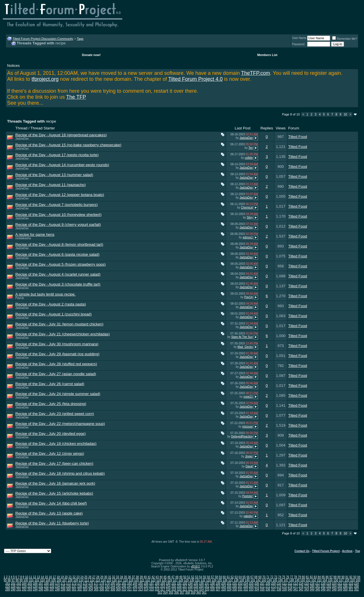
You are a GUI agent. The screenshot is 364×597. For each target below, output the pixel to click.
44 (161, 577)
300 (69, 589)
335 (262, 589)
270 (257, 586)
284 (334, 586)
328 (224, 589)
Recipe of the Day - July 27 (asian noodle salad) (56, 374)
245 (118, 586)
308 (113, 589)
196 (201, 583)
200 (224, 583)
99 (21, 580)
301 (74, 589)
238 (79, 586)
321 (185, 589)
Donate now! (91, 55)
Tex (251, 148)
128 (181, 580)
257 (185, 586)
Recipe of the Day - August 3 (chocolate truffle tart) (58, 284)
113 (98, 580)
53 (197, 577)
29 (102, 577)
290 (13, 589)
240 (91, 586)
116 (114, 580)
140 (247, 580)
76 (288, 577)
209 (273, 583)
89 (339, 577)
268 (246, 586)
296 (46, 589)
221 (340, 583)
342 (301, 589)
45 (165, 577)
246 (124, 586)
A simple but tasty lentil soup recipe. (45, 294)
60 (224, 577)
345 (318, 589)
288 (356, 586)
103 (43, 580)
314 (146, 589)
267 (240, 586)
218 (323, 583)
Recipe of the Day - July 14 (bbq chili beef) (51, 503)
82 (311, 577)
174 (79, 583)
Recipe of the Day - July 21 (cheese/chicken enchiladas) (63, 334)
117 (120, 580)
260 (201, 586)
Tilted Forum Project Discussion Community (43, 39)
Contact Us (302, 551)
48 (177, 577)
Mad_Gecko (245, 347)
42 (153, 577)
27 (94, 577)
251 (152, 586)
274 (279, 586)
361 (204, 593)
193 (185, 583)
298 (58, 589)
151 (308, 580)
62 (232, 577)
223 (351, 583)
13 (39, 577)
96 (9, 580)
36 (129, 577)
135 (220, 580)
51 (189, 577)
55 (205, 577)
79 (299, 577)
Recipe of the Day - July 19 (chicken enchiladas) (56, 444)
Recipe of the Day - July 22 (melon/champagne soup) (60, 424)
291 (19, 589)
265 (229, 586)
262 (213, 586)
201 (229, 583)
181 (118, 583)
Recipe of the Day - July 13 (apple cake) (49, 513)
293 (30, 589)
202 (235, 583)
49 (181, 577)
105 (54, 580)
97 (13, 580)
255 (174, 586)
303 (85, 589)
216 (312, 583)
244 (113, 586)
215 (307, 583)
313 (141, 589)
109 (76, 580)
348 (334, 589)
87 (331, 577)
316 (157, 589)
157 (341, 580)
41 (149, 577)
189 (163, 583)
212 (290, 583)
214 (301, 583)
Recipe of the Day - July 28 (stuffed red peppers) (56, 364)
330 (235, 589)
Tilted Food (298, 137)
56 (209, 577)
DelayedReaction (242, 436)
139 (242, 580)
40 (145, 577)
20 (66, 577)
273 (273, 586)
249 (141, 586)
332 (246, 589)
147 (286, 580)
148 (292, 580)
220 (334, 583)
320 (179, 589)
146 (281, 580)
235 (63, 586)
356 (176, 593)
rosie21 (248, 397)
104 (48, 580)
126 (170, 580)
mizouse (248, 426)
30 (106, 577)
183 (130, 583)
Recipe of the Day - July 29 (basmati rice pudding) (57, 354)
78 (296, 577)
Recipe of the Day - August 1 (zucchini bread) (53, 314)
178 (102, 583)
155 (330, 580)
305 (96, 589)
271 (262, 586)
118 (126, 580)
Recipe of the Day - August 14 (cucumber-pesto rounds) (62, 165)
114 (103, 580)
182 (124, 583)
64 (240, 577)
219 (329, 583)
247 (130, 586)
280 (312, 586)
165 (30, 583)
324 (201, 589)
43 (157, 577)
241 (96, 586)
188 (157, 583)
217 (318, 583)
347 (329, 589)
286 (345, 586)
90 (343, 577)
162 (13, 583)
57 (213, 577)
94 (359, 577)
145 (275, 580)
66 (248, 577)
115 (109, 580)
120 (137, 580)
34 (122, 577)
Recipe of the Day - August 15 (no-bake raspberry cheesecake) (68, 145)
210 (279, 583)
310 (124, 589)
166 (35, 583)
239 (85, 586)
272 (268, 586)
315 (152, 589)
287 (351, 586)
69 (260, 577)
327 (218, 589)
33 (118, 577)
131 (197, 580)
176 (91, 583)
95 (5, 580)
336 (268, 589)
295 (41, 589)
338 (279, 589)
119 (131, 580)
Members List (267, 55)
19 (62, 577)
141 (253, 580)
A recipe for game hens (35, 235)
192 (179, 583)
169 (52, 583)
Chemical (247, 207)
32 (114, 577)
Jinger (249, 456)
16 (50, 577)
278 (301, 586)
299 (63, 589)
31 (110, 577)
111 (87, 580)
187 (152, 583)
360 (199, 593)
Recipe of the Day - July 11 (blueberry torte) (52, 523)
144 (269, 580)
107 (65, 580)
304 (91, 589)
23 (78, 577)
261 (207, 586)
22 (74, 577)
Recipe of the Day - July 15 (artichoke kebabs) (54, 493)
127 (175, 580)
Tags (80, 39)
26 (90, 577)
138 (236, 580)
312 (135, 589)
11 (31, 577)
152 (314, 580)
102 (37, 580)
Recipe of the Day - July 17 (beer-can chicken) (54, 463)
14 (43, 577)
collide (249, 158)
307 (107, 589)
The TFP (76, 97)
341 (296, 589)
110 (81, 580)
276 (290, 586)
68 (256, 577)
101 (31, 580)
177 (96, 583)
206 (257, 583)
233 (52, 586)
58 (216, 577)
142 (258, 580)
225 (8, 586)
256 (179, 586)
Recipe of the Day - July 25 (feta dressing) (51, 404)
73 (276, 577)
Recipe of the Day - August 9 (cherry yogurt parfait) (58, 225)
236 (69, 586)
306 (102, 589)
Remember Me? (345, 39)
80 (303, 577)
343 (307, 589)
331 (240, 589)
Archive (347, 551)
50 (185, 577)
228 (24, 586)
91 (347, 577)
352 (356, 589)
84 (319, 577)
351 (351, 589)
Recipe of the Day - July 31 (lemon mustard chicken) (59, 324)
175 (85, 583)
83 (315, 577)
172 (69, 583)
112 (92, 580)
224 (356, 583)
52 (193, 577)
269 (251, 586)
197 (207, 583)
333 (251, 589)
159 (352, 580)
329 (229, 589)
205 (251, 583)
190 (168, 583)
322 (190, 589)
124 (159, 580)
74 (280, 577)
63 (236, 577)
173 (74, 583)
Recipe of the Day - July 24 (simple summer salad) (58, 394)
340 (290, 589)
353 (160, 593)
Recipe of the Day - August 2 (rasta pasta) (51, 304)
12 (35, 577)
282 (323, 586)
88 (335, 577)
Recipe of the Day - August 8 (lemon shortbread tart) (59, 244)
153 (319, 580)
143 (264, 580)
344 (312, 589)
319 (174, 589)
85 (323, 577)
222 (345, 583)
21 (70, 577)
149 (297, 580)
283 (329, 586)
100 (26, 580)
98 (17, 580)
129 (186, 580)
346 (323, 589)
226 (13, 586)
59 (220, 577)
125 (164, 580)
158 (347, 580)
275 (285, 586)
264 (224, 586)
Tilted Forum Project (326, 551)
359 (193, 593)
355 (171, 593)
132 (203, 580)
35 (126, 577)
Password (298, 44)
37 (133, 577)
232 (46, 586)
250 (146, 586)
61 (228, 577)
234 (58, 586)
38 (137, 577)
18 (58, 577)
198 (213, 583)
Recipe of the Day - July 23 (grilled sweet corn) (55, 414)
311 (130, 589)
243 (107, 586)
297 (52, 589)
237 (74, 586)
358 (188, 593)
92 (351, 577)
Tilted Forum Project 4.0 (196, 79)
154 (325, 580)
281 (318, 586)
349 (340, 589)
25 (86, 577)
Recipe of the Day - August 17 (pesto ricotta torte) (57, 155)
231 (41, 586)
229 (30, 586)
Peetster (248, 496)
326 (213, 589)
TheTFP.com (256, 73)
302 (79, 589)
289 (8, 589)
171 (63, 583)
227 (19, 586)
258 (190, 586)
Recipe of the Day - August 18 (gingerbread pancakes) (61, 135)
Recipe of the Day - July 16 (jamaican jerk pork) (55, 483)
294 (35, 589)
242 (102, 586)
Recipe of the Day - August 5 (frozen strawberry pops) (61, 264)
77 (292, 577)
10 (345, 114)
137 (231, 580)
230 (35, 586)
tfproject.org (45, 79)
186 (146, 583)
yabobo (248, 516)
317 (163, 589)
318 (168, 589)
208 (268, 583)
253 (163, 586)
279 (307, 586)
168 (46, 583)
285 (340, 586)
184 (135, 583)
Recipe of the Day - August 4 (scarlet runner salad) (58, 274)
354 (165, 593)
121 (142, 580)
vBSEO (196, 566)
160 (358, 580)
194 (190, 583)
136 (225, 580)
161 (8, 583)
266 (235, 586)
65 (244, 577)
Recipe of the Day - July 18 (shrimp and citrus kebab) (60, 473)
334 (257, 589)
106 (59, 580)
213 (296, 583)
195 (196, 583)
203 (240, 583)
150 (303, 580)
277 (296, 586)
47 (173, 577)
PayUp (20, 298)
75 (284, 577)
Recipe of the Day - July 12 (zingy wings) (50, 454)
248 (135, 586)
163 (19, 583)
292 (24, 589)
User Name (299, 38)
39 (141, 577)
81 (307, 577)
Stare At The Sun (242, 337)
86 (327, 577)
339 (285, 589)
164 (24, 583)
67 (252, 577)
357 (182, 593)
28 (98, 577)
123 (153, 580)
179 (107, 583)
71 (268, 577)
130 (192, 580)
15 (46, 577)
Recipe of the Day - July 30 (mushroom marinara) (57, 344)
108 (70, 580)
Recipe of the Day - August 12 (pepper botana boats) (60, 195)
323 (196, 589)
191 (174, 583)
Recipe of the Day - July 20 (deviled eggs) (50, 434)
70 (264, 577)
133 (209, 580)
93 (355, 577)
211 (285, 583)
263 (218, 586)
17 (54, 577)
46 (169, 577)
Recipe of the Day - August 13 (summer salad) (54, 175)
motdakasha (23, 238)
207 (262, 583)
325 (207, 589)
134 (214, 580)
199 (218, 583)
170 (58, 583)
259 (196, 586)
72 (272, 577)
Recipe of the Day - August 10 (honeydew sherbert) (58, 215)
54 (201, 577)
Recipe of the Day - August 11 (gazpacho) (50, 185)
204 (246, 583)
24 (82, 577)
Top (357, 551)
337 (273, 589)
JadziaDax (22, 139)
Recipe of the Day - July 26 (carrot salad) (50, 384)
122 (148, 580)
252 (157, 586)
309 (118, 589)
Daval (249, 466)
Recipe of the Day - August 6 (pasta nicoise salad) (57, 254)
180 (113, 583)
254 (168, 586)
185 (141, 583)
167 (41, 583)
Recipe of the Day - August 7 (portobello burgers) (57, 205)
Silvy (250, 217)
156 (336, 580)
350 (345, 589)
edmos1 (248, 237)
